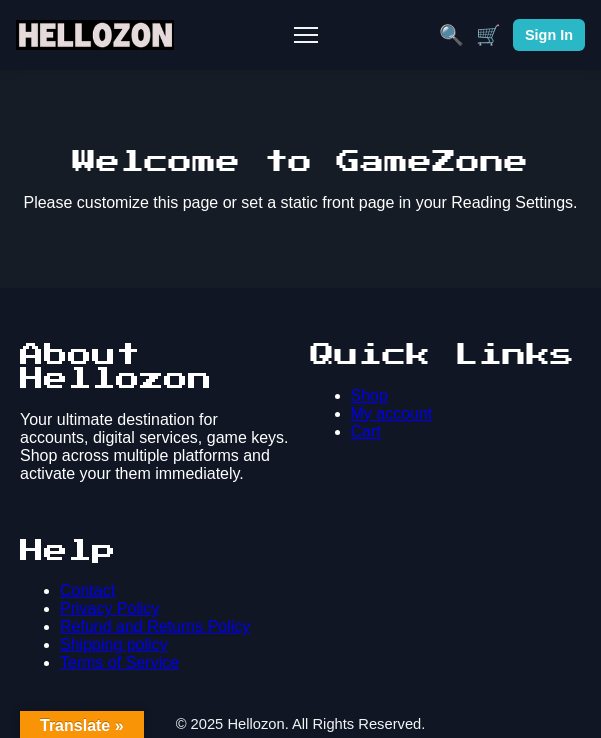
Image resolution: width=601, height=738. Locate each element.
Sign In (549, 35)
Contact (87, 590)
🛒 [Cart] (488, 35)
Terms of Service (119, 662)
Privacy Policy (110, 608)
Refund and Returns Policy (155, 626)
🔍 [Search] (451, 35)
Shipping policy (114, 644)
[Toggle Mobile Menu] (306, 35)
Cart (366, 431)
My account (392, 413)
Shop (369, 395)
